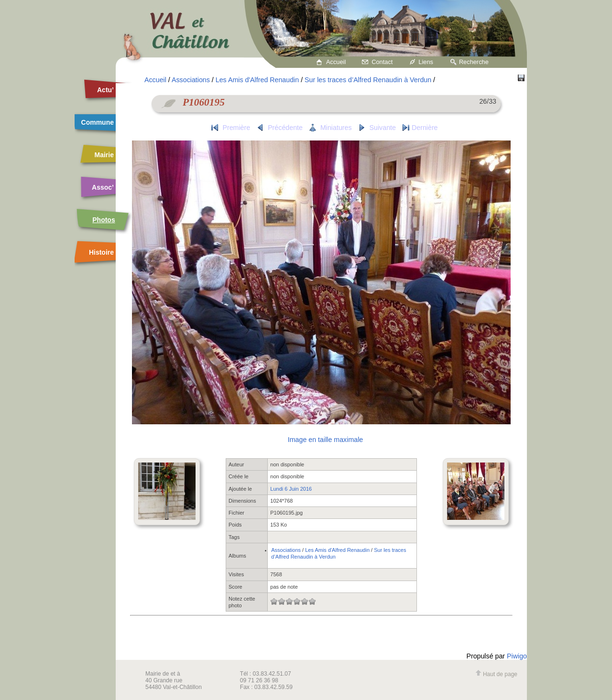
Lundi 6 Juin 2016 (291, 489)
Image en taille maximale (325, 440)
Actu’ (105, 90)
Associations (191, 80)
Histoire (101, 252)
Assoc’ (103, 187)
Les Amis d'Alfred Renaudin (257, 80)
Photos (104, 220)
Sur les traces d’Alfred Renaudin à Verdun (368, 80)
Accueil (336, 62)
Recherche (474, 62)
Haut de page (496, 674)
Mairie (104, 155)
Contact (382, 62)
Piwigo (517, 656)
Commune (98, 122)
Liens (426, 62)
